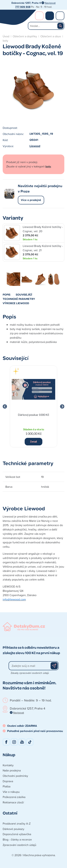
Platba (7, 786)
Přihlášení (39, 16)
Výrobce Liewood (16, 303)
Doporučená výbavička (17, 834)
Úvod (6, 36)
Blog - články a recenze (17, 839)
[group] (33, 407)
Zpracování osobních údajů (19, 845)
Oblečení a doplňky (25, 36)
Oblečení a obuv (51, 36)
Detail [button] (33, 442)
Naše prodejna (12, 770)
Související (24, 294)
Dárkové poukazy (13, 829)
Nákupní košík (50, 16)
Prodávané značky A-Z (17, 823)
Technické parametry (19, 299)
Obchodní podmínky (15, 776)
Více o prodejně (31, 200)
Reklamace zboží (13, 802)
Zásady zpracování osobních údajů (30, 673)
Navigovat (50, 3)
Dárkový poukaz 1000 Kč (33, 415)
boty (5, 41)
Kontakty (8, 765)
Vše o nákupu (11, 792)
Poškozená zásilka (14, 797)
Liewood (35, 146)
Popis (7, 294)
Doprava (8, 781)
